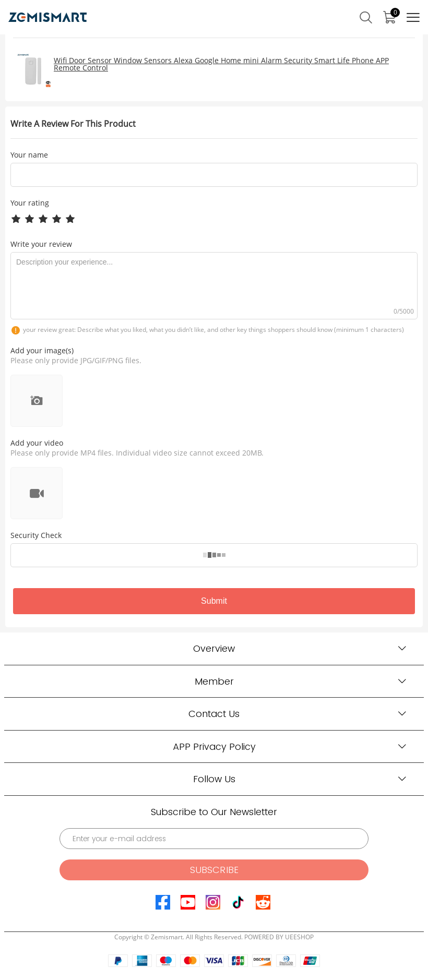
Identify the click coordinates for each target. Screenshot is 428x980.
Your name (29, 155)
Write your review (41, 244)
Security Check (36, 535)
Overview (214, 648)
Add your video (37, 443)
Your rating (30, 203)
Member (214, 681)
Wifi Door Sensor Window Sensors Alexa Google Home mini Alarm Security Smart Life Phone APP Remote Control (221, 64)
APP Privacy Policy (214, 746)
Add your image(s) (42, 350)
